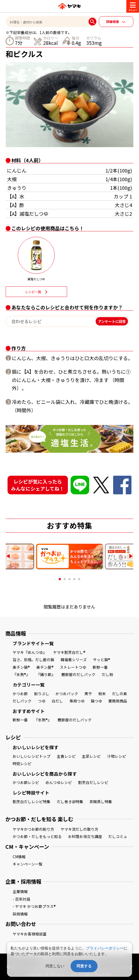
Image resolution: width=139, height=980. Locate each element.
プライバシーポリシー (105, 948)
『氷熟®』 (21, 674)
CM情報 (19, 857)
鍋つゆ (96, 701)
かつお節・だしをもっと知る (37, 836)
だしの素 (120, 694)
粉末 (102, 694)
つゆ (42, 701)
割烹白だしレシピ (93, 782)
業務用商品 (118, 701)
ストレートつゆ (73, 667)
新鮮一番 (100, 667)
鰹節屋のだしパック (78, 674)
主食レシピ (66, 756)
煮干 (88, 694)
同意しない (55, 966)
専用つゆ (77, 701)
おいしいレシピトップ (32, 756)
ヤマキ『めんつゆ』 (30, 652)
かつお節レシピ (26, 782)
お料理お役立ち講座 (85, 836)
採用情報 (20, 914)
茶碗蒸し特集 (101, 802)
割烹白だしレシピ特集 (32, 802)
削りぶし (42, 694)
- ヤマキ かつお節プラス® (34, 906)
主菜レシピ (91, 756)
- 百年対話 (21, 899)
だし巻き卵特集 (70, 802)
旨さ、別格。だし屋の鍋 (33, 660)
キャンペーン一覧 (28, 864)
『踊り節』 (46, 674)
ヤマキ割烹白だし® (69, 652)
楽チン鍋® (21, 667)
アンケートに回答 (112, 321)
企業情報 (20, 891)
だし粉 (107, 674)
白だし (57, 701)
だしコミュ (118, 836)
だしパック (22, 701)
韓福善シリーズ (74, 660)
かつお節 (20, 694)
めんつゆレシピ (59, 782)
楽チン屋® (45, 667)
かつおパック (67, 694)
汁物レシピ (117, 756)
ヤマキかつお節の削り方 (33, 829)
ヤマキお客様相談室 (30, 934)
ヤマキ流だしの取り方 (79, 829)
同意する (84, 966)
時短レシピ (22, 763)
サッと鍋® (102, 660)
